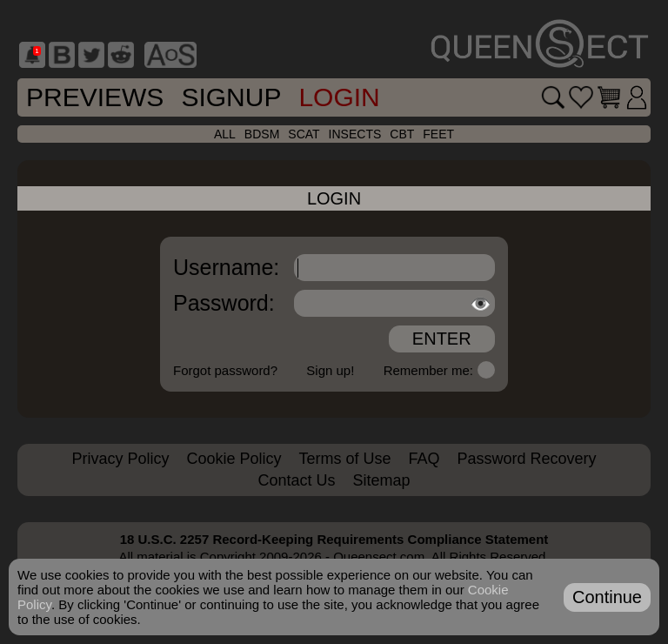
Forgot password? (225, 370)
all (225, 134)
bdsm (262, 134)
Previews (95, 97)
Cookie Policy (234, 459)
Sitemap (382, 480)
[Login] (637, 97)
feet (438, 134)
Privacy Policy (120, 459)
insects (355, 134)
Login (339, 97)
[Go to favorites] (581, 97)
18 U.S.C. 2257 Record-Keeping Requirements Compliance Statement (334, 539)
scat (304, 134)
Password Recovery (527, 459)
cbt (402, 134)
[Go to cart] (609, 97)
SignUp (231, 97)
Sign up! (330, 370)
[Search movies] (553, 97)
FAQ (424, 459)
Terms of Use (344, 459)
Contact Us (296, 480)
